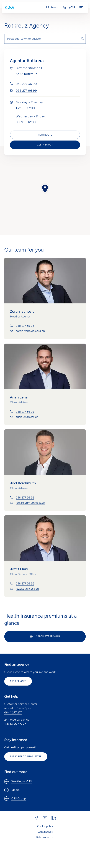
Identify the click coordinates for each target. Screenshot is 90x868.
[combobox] (45, 39)
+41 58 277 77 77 (15, 724)
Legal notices (45, 832)
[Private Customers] (10, 8)
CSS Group (15, 799)
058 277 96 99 (26, 91)
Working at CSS (18, 781)
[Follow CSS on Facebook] (37, 818)
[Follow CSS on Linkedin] (54, 818)
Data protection (45, 837)
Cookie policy (45, 826)
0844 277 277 (13, 713)
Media (12, 790)
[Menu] (81, 8)
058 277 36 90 (26, 84)
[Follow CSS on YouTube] (45, 818)
